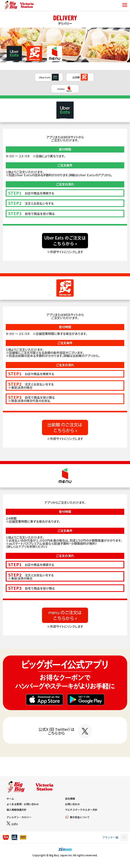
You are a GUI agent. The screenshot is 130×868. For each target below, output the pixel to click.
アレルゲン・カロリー (19, 817)
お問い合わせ (72, 804)
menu (65, 89)
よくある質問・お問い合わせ (23, 804)
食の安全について (77, 817)
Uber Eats (49, 77)
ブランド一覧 (110, 837)
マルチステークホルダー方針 (81, 810)
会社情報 (70, 799)
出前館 (80, 77)
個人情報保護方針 (16, 810)
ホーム (10, 799)
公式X (12, 824)
